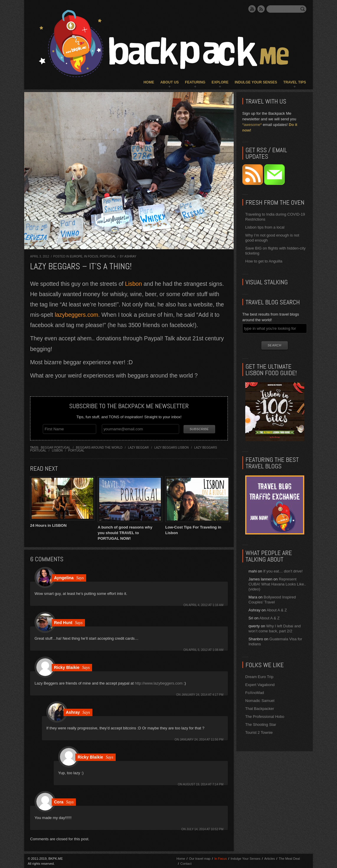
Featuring (195, 82)
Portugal (108, 256)
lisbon (57, 450)
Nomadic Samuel (260, 701)
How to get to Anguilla (264, 261)
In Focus (91, 256)
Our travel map (200, 858)
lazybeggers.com (76, 315)
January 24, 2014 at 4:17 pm (202, 694)
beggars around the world (99, 447)
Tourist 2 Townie (259, 732)
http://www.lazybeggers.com (159, 683)
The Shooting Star (261, 725)
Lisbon (134, 284)
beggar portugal (55, 447)
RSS (261, 9)
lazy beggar (138, 447)
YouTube (252, 9)
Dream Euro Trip (259, 677)
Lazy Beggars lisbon (172, 447)
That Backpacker (260, 709)
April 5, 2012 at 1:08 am (206, 649)
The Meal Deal (289, 858)
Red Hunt (63, 622)
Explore (220, 82)
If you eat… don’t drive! (283, 571)
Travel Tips (295, 82)
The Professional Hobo (265, 717)
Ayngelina (64, 577)
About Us (170, 82)
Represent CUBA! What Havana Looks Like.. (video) (277, 584)
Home (149, 82)
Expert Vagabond (260, 685)
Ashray (130, 256)
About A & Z (277, 610)
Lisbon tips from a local (265, 227)
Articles (269, 858)
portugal (76, 450)
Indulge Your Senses (256, 82)
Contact (186, 863)
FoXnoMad (255, 693)
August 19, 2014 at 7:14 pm (203, 784)
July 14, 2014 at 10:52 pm (205, 829)
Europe (76, 256)
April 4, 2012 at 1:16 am (206, 604)
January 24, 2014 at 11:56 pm (202, 739)
